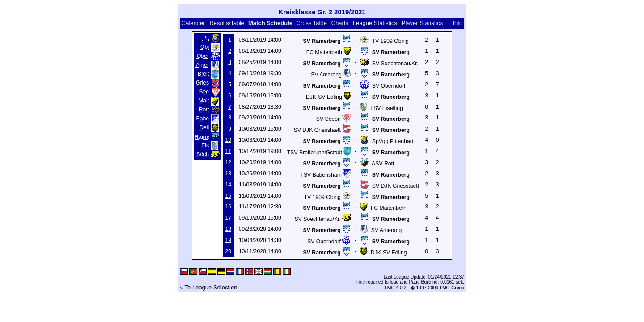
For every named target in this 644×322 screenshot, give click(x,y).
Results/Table (227, 23)
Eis (205, 145)
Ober (203, 56)
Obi (205, 47)
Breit (203, 74)
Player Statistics (422, 23)
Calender (193, 23)
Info (458, 23)
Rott (204, 110)
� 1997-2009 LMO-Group (437, 288)
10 (228, 140)
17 (228, 218)
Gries (202, 83)
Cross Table (312, 23)
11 (228, 151)
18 (228, 229)
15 (228, 196)
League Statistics (375, 23)
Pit (206, 38)
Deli (204, 127)
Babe (203, 119)
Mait (204, 101)
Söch (203, 154)
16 (228, 207)
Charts (340, 23)
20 (228, 251)
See (204, 92)
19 (228, 240)
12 (228, 162)
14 (228, 185)
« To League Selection (208, 287)
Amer (202, 65)
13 (228, 174)
